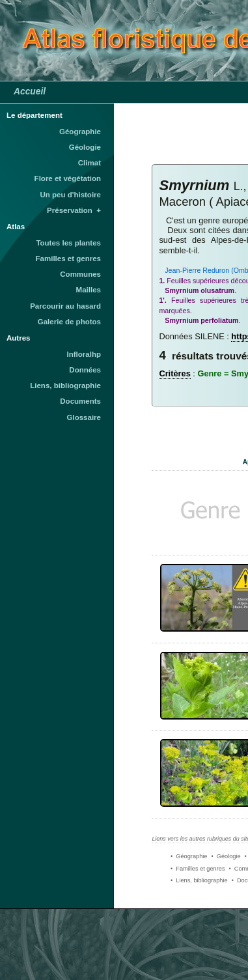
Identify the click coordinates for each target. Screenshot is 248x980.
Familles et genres (69, 259)
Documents (80, 401)
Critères (174, 373)
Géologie (85, 147)
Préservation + (74, 210)
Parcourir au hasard (65, 306)
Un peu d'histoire (70, 195)
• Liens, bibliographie (199, 880)
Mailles (89, 290)
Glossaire (84, 417)
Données (85, 370)
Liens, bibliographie (65, 385)
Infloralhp (84, 354)
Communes (80, 274)
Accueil (30, 91)
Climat (90, 163)
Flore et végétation (68, 178)
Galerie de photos (69, 322)
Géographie (80, 132)
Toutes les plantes (68, 243)
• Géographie (189, 856)
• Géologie (226, 856)
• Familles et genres (198, 869)
